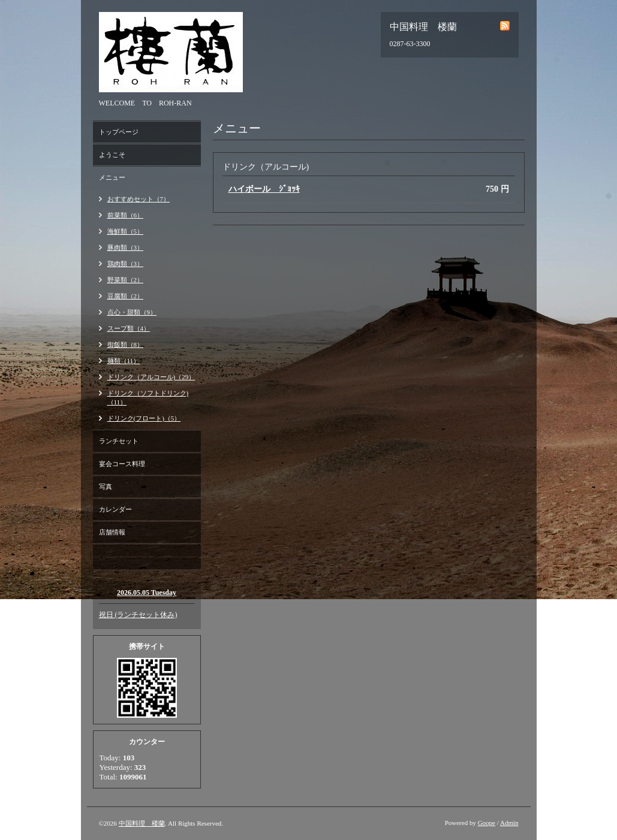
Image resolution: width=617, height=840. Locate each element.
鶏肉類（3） (126, 264)
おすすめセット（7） (139, 199)
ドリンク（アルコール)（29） (151, 377)
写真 (106, 487)
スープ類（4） (129, 328)
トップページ (119, 132)
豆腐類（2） (126, 296)
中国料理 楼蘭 (142, 823)
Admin (509, 823)
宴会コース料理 (122, 464)
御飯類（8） (126, 345)
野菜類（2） (126, 280)
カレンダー (115, 509)
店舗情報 (112, 532)
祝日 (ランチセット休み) (138, 615)
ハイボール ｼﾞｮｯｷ (264, 189)
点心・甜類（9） (132, 312)
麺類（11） (124, 361)
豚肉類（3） (126, 247)
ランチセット (119, 441)
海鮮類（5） (126, 231)
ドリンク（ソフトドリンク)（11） (148, 398)
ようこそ (112, 155)
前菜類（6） (126, 215)
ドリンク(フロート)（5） (144, 418)
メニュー (112, 177)
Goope (487, 823)
